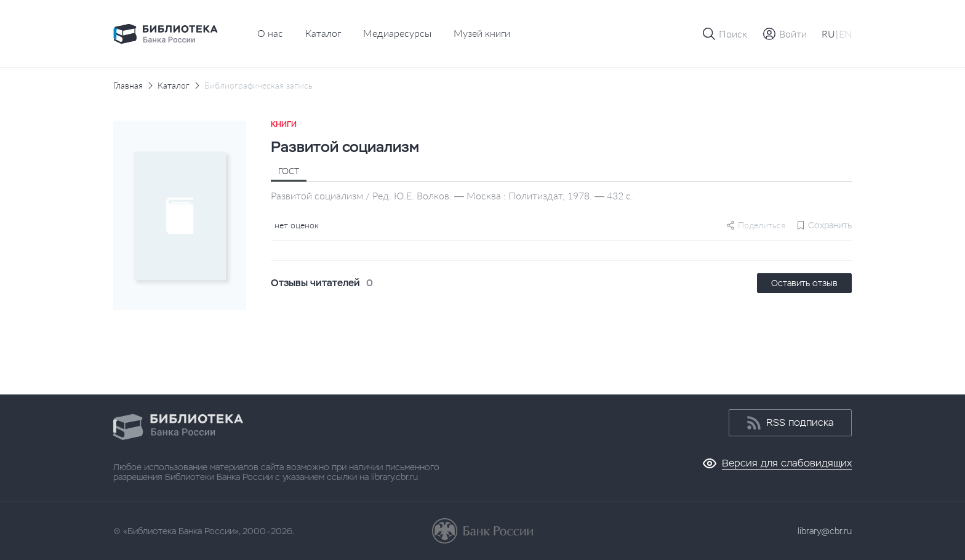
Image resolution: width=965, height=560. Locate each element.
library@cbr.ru (825, 531)
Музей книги (482, 33)
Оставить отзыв (804, 283)
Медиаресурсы (397, 33)
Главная (128, 86)
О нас (270, 33)
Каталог (323, 33)
